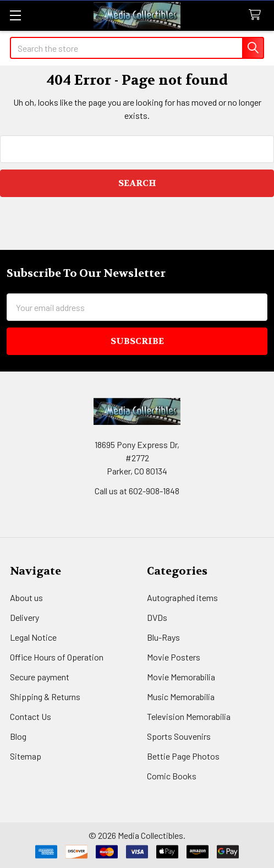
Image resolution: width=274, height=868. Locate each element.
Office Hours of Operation (57, 657)
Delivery (24, 617)
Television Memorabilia (189, 716)
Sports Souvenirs (179, 736)
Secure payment (40, 677)
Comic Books (172, 776)
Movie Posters (174, 657)
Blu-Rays (163, 637)
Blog (18, 736)
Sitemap (26, 756)
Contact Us (31, 716)
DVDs (157, 617)
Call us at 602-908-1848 (137, 491)
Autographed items (182, 597)
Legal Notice (33, 637)
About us (26, 597)
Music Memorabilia (181, 697)
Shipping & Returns (45, 697)
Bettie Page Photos (183, 756)
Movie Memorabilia (181, 677)
